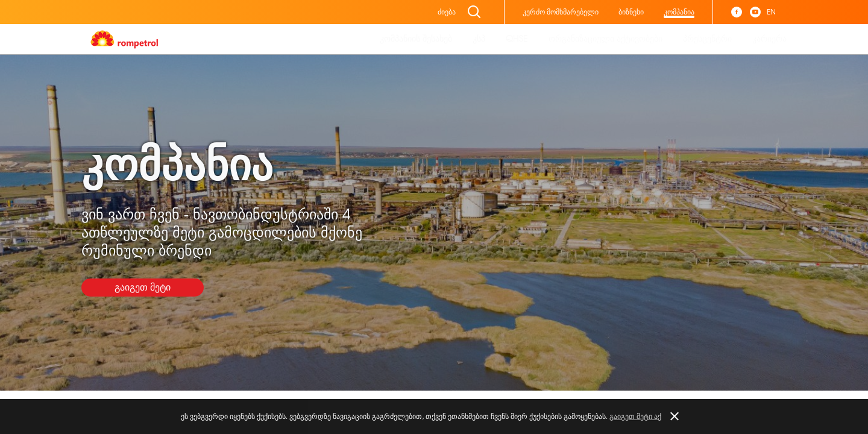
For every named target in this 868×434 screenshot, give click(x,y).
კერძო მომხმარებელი (561, 12)
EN (771, 12)
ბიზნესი (631, 12)
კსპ (479, 39)
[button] (674, 417)
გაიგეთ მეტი (143, 288)
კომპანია (679, 12)
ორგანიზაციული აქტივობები (605, 39)
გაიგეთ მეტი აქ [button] (635, 417)
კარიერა (769, 39)
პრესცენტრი (707, 39)
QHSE (517, 39)
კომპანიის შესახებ (416, 39)
